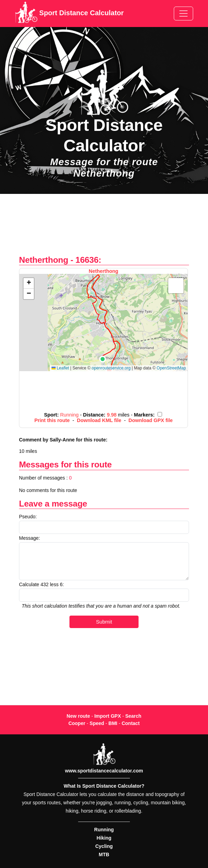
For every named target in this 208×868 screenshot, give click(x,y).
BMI (113, 723)
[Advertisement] (104, 228)
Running (104, 830)
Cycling (104, 846)
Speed (97, 723)
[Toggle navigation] (183, 14)
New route (78, 716)
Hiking (104, 838)
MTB (104, 854)
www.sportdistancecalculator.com (104, 771)
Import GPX (108, 716)
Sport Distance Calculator (69, 14)
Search (133, 716)
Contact (131, 723)
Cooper (77, 723)
